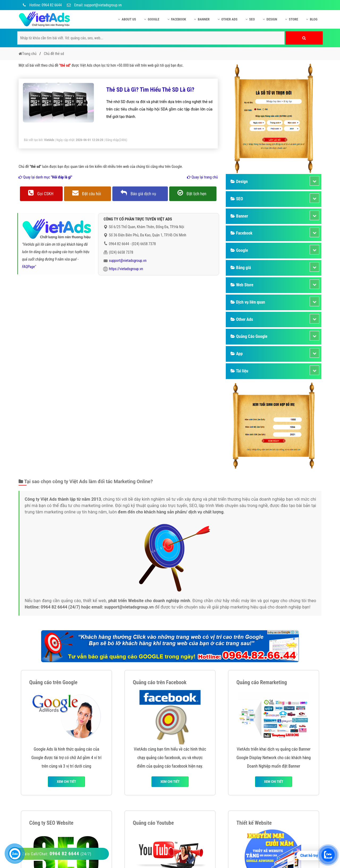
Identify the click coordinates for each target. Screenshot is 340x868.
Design (270, 19)
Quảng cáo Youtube (153, 823)
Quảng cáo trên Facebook (160, 682)
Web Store (242, 285)
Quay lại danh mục (45, 177)
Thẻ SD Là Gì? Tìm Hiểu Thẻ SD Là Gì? (150, 90)
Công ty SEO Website (51, 823)
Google (152, 19)
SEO (250, 19)
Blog (312, 19)
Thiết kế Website (254, 823)
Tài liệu (239, 371)
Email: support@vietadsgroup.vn (94, 5)
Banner (202, 19)
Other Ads (228, 19)
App (237, 354)
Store (292, 19)
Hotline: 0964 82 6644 (41, 5)
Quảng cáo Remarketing (262, 682)
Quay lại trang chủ (202, 177)
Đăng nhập (112, 140)
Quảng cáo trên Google (53, 682)
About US (127, 19)
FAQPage (28, 267)
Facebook (177, 19)
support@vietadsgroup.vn (128, 261)
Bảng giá (241, 268)
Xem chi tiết (66, 782)
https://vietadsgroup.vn (126, 269)
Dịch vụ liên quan (248, 302)
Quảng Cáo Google (249, 336)
